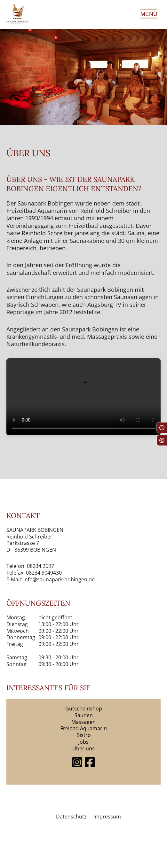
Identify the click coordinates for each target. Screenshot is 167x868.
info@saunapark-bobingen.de (59, 579)
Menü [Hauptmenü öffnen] (149, 14)
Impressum (107, 817)
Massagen (83, 722)
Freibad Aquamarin (84, 728)
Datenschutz (71, 817)
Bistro (84, 735)
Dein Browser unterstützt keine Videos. (83, 397)
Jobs (83, 742)
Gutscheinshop (84, 709)
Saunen (84, 715)
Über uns (83, 748)
